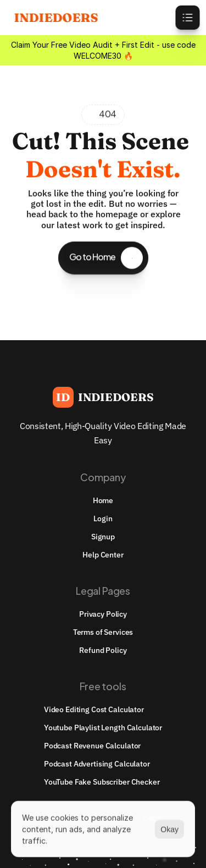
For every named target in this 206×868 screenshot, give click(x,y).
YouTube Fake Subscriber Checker (102, 782)
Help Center (103, 555)
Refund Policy (103, 650)
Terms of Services (103, 632)
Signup (103, 537)
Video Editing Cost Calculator (94, 709)
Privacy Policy (103, 614)
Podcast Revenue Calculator (92, 746)
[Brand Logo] (103, 397)
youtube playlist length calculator (103, 728)
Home (103, 500)
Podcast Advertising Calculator (97, 764)
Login (103, 518)
